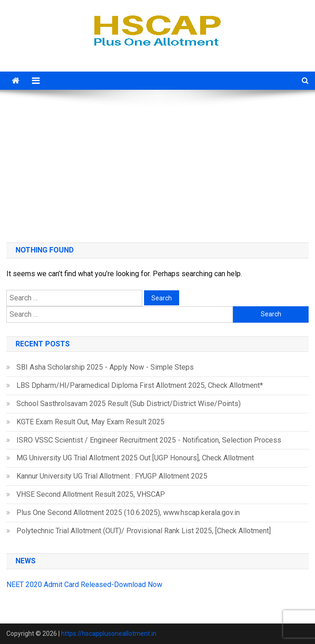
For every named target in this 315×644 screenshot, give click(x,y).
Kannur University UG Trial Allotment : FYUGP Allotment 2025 (112, 476)
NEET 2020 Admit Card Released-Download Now (84, 585)
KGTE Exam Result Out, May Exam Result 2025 (90, 422)
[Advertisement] (157, 163)
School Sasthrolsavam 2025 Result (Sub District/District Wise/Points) (129, 404)
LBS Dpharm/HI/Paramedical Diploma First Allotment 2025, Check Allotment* (140, 385)
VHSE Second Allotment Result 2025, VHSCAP (91, 494)
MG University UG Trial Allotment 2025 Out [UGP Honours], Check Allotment (135, 458)
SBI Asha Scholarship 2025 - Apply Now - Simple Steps (105, 367)
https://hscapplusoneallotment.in (109, 634)
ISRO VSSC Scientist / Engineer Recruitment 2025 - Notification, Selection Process (149, 440)
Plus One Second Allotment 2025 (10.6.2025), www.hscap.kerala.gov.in (128, 513)
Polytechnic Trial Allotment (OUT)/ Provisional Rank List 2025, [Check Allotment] (144, 531)
